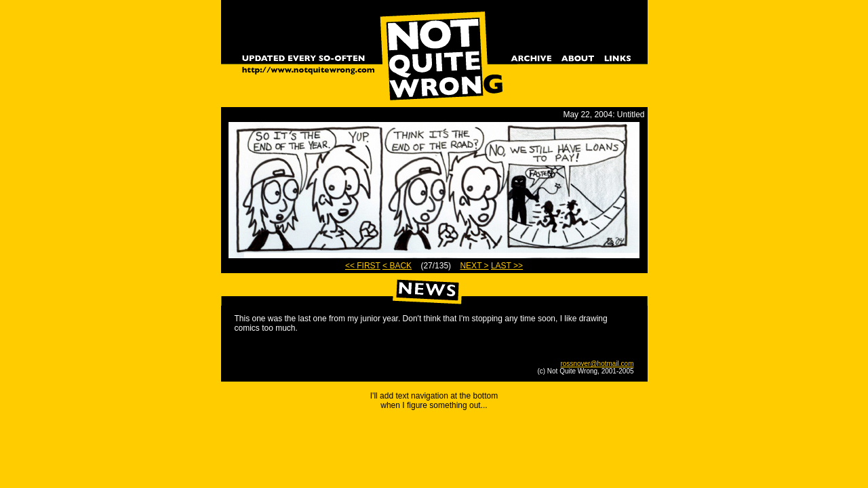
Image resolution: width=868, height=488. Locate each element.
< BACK (397, 266)
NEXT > (474, 266)
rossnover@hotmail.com (597, 364)
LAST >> (507, 266)
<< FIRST (363, 266)
